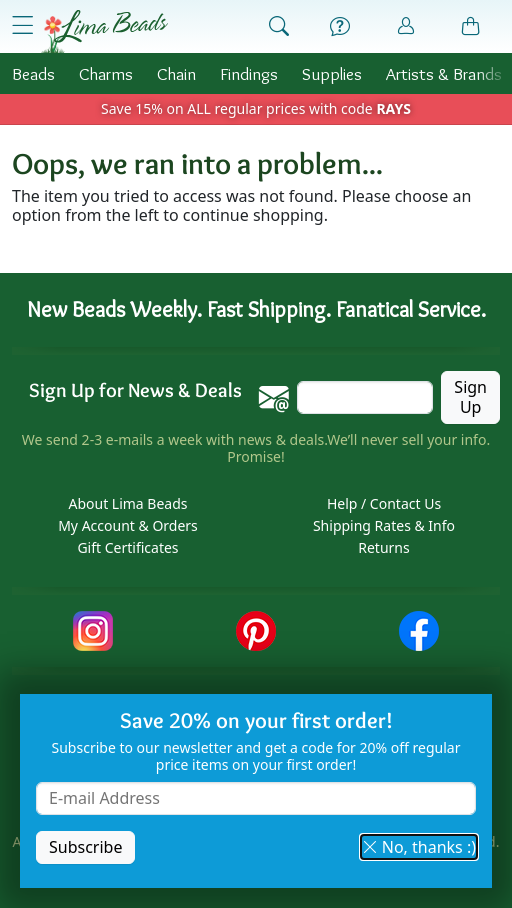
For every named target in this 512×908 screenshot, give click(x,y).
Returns (383, 547)
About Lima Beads (127, 503)
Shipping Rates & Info (384, 525)
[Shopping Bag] (471, 27)
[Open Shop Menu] (23, 25)
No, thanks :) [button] (419, 847)
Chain (176, 73)
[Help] (340, 27)
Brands (444, 73)
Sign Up (470, 396)
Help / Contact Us (384, 503)
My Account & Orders (128, 525)
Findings (249, 73)
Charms (106, 73)
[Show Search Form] (279, 27)
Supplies (332, 73)
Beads (33, 73)
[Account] (406, 26)
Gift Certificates (127, 547)
